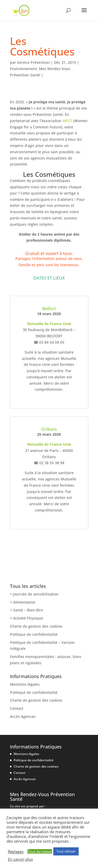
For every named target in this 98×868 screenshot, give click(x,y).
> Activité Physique (27, 618)
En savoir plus (20, 859)
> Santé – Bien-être (27, 610)
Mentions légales (25, 684)
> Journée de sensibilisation (34, 594)
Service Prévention (33, 62)
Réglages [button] (16, 852)
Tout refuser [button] (66, 851)
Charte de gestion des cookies (36, 626)
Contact (17, 708)
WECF (67, 121)
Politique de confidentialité (34, 634)
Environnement (23, 69)
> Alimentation (23, 602)
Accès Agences (23, 716)
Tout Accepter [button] (40, 852)
